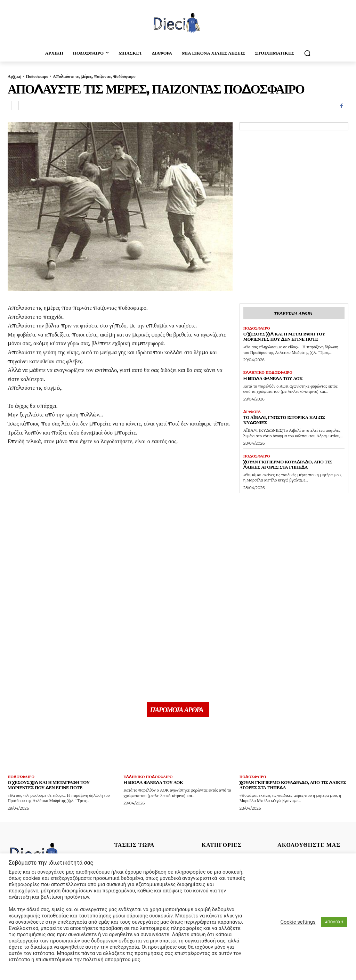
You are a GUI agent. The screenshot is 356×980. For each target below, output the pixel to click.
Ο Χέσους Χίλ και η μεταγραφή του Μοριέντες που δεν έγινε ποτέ (284, 336)
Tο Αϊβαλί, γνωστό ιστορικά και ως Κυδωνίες (284, 420)
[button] (307, 53)
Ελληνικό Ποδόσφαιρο (268, 372)
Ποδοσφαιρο (37, 76)
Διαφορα (252, 412)
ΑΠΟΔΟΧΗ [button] (334, 922)
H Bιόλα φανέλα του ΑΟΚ (273, 378)
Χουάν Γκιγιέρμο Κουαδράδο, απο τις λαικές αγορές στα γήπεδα (288, 464)
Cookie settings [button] (298, 922)
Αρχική (14, 76)
